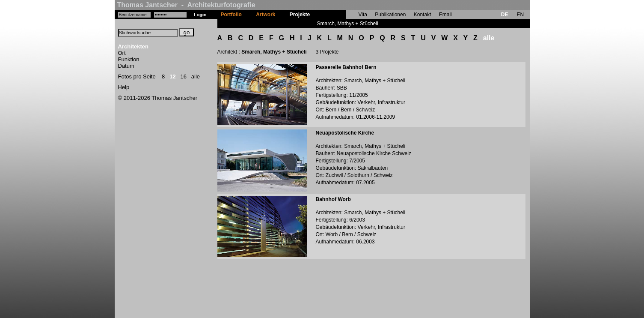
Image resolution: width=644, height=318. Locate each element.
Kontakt (423, 15)
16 (184, 76)
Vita (363, 15)
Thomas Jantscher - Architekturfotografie (186, 5)
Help (124, 87)
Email (445, 15)
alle (196, 76)
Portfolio (231, 15)
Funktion (129, 59)
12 (172, 76)
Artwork (266, 15)
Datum (126, 66)
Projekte (300, 15)
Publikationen (390, 15)
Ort (122, 53)
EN (520, 15)
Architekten (134, 46)
